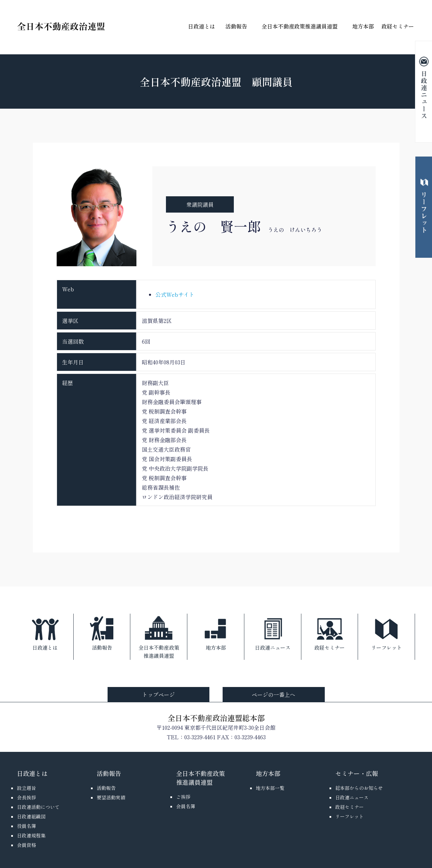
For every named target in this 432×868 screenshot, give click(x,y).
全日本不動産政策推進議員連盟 (300, 26)
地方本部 (363, 26)
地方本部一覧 (270, 788)
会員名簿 (186, 806)
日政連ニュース (273, 632)
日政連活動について (38, 807)
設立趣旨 (26, 788)
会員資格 (26, 845)
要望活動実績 (111, 797)
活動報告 (236, 26)
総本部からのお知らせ (359, 788)
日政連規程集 (31, 835)
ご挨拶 (183, 797)
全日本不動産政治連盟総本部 (216, 718)
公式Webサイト (175, 294)
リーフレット (387, 632)
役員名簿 (26, 826)
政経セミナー (398, 26)
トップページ (158, 694)
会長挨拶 (26, 797)
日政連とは (202, 26)
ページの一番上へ (274, 694)
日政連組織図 (31, 816)
